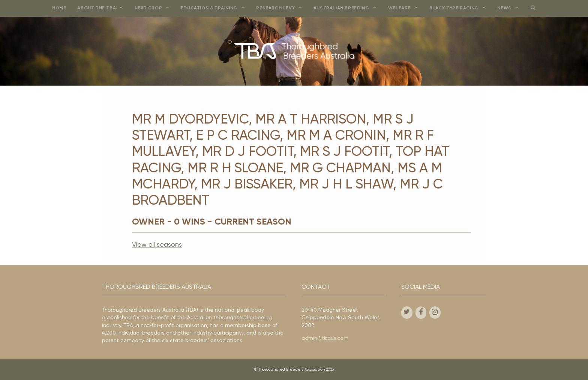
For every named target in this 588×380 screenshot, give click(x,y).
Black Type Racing (461, 8)
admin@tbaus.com (325, 338)
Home (59, 8)
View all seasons (157, 245)
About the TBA (103, 8)
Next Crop (155, 8)
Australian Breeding (348, 8)
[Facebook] (421, 313)
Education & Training (216, 8)
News (511, 8)
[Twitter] (407, 313)
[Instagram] (435, 313)
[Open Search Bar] (533, 8)
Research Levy (282, 8)
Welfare (406, 8)
